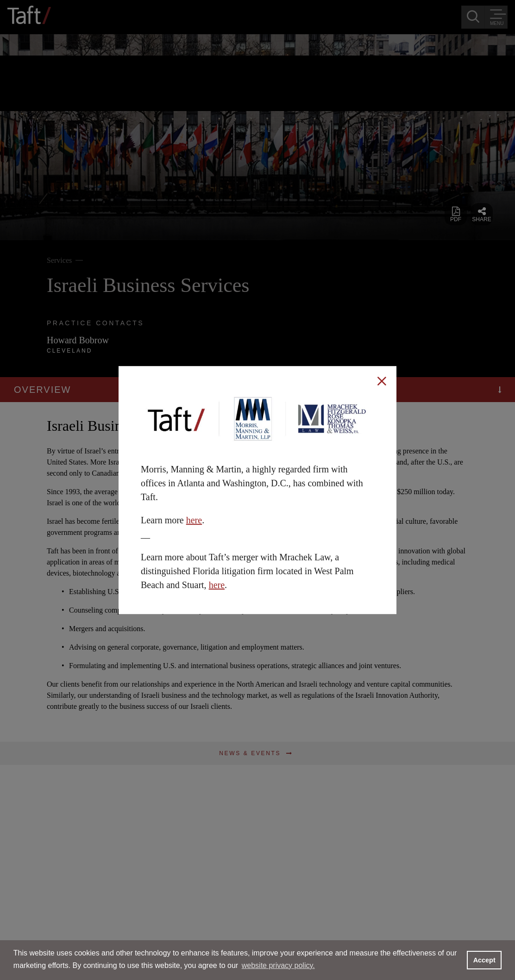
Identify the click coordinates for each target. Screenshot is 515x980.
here (194, 520)
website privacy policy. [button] (278, 965)
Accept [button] (484, 960)
